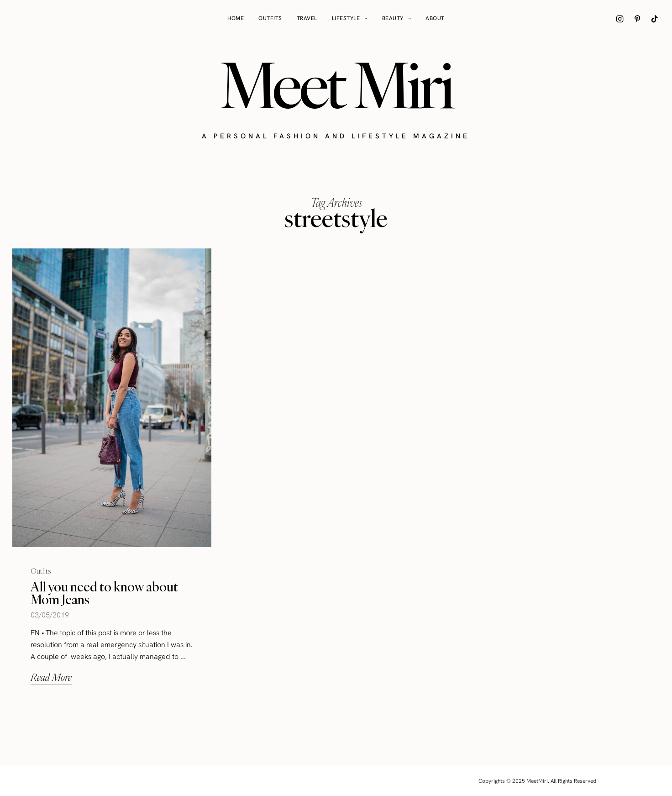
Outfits (270, 18)
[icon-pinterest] (637, 19)
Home (236, 18)
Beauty (393, 18)
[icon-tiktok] (655, 19)
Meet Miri (336, 85)
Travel (307, 18)
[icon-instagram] (620, 19)
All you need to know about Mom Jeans (104, 593)
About (435, 18)
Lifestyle (346, 18)
